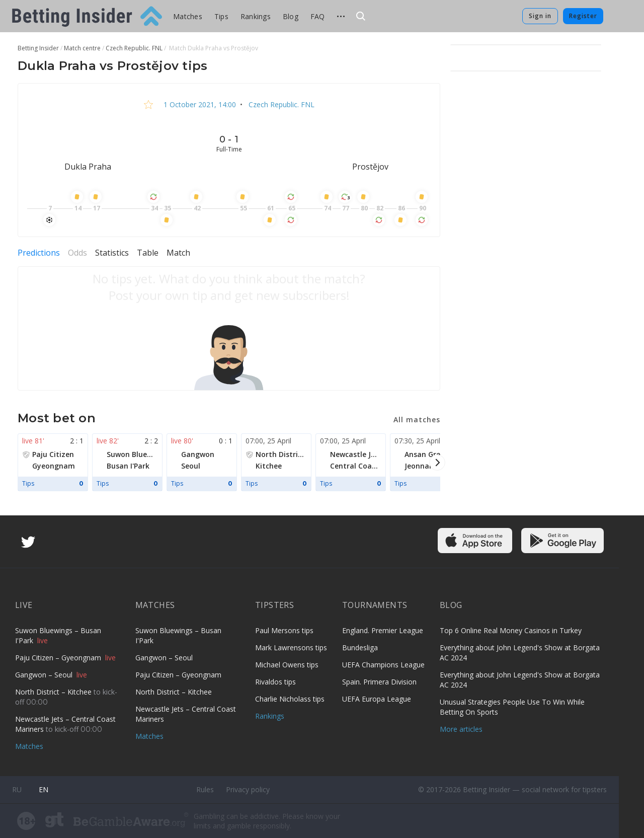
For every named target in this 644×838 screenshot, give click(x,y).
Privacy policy (248, 789)
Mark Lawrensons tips (291, 647)
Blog (291, 16)
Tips (221, 16)
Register (583, 16)
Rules (205, 789)
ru (17, 789)
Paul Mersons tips (284, 630)
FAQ (318, 16)
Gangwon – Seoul (45, 675)
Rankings (256, 16)
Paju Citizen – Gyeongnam (59, 658)
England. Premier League (383, 630)
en (44, 789)
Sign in (540, 16)
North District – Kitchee (54, 692)
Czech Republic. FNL (280, 104)
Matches (188, 16)
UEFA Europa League (377, 699)
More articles (461, 729)
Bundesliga (360, 647)
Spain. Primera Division (379, 682)
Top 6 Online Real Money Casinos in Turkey (511, 630)
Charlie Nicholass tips (290, 699)
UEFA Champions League (383, 665)
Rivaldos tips (275, 682)
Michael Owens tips (287, 665)
